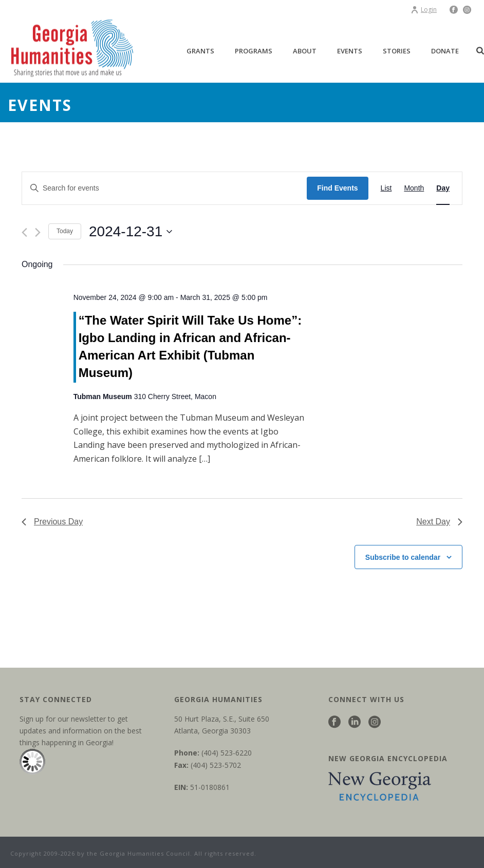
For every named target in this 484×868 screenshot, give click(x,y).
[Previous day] (24, 232)
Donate (445, 51)
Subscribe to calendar (403, 557)
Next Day (439, 522)
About (305, 51)
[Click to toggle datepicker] (131, 232)
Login (424, 10)
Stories (397, 51)
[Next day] (38, 232)
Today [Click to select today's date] (65, 231)
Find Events (337, 188)
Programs (254, 51)
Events (350, 51)
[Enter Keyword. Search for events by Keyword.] (164, 188)
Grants (200, 51)
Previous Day (52, 522)
